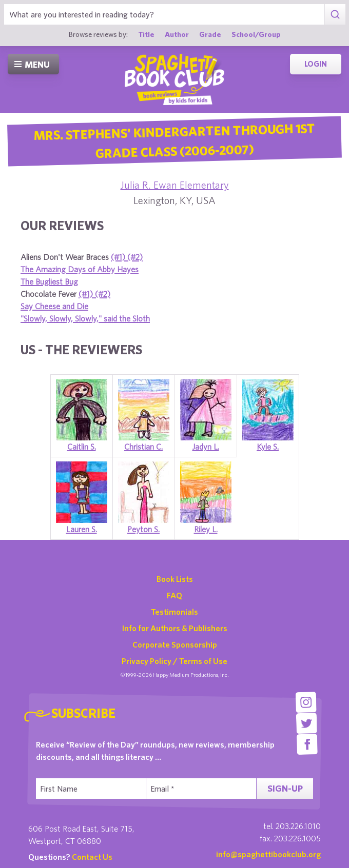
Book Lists (175, 579)
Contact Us (92, 857)
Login (316, 64)
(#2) (135, 257)
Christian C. (143, 447)
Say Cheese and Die (54, 306)
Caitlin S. (82, 447)
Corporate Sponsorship (175, 644)
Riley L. (206, 529)
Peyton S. (143, 529)
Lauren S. (82, 529)
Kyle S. (268, 447)
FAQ (174, 595)
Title (146, 34)
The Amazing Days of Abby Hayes (80, 269)
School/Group (256, 34)
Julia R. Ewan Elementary (175, 185)
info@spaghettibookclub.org (268, 854)
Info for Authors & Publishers (175, 628)
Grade (210, 34)
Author (177, 34)
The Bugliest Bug (49, 281)
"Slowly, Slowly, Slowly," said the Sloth (85, 318)
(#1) (119, 257)
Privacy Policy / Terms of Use (174, 661)
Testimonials (174, 612)
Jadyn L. (206, 447)
